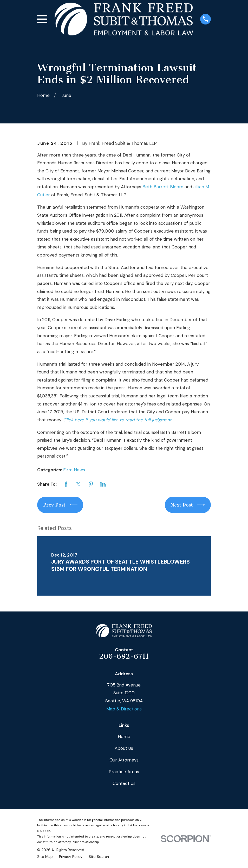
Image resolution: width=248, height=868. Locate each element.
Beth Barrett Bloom (163, 187)
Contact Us (124, 783)
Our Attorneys (124, 760)
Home (124, 736)
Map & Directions (124, 709)
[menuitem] (45, 857)
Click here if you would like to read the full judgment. (118, 420)
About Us (124, 748)
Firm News (74, 470)
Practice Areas (124, 772)
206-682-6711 (124, 656)
